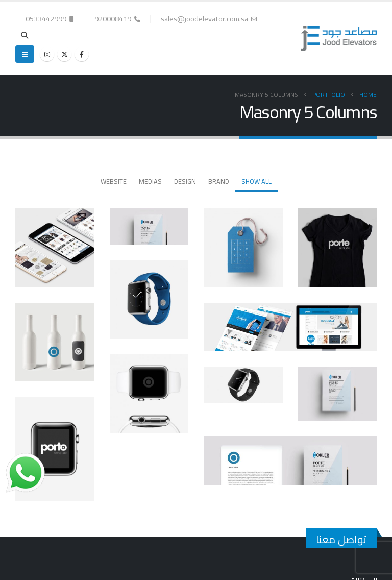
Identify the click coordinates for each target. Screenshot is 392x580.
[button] (25, 35)
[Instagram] (47, 54)
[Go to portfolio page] (338, 248)
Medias (150, 181)
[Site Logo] (339, 38)
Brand (219, 181)
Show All (256, 181)
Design (185, 181)
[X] (64, 54)
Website (114, 181)
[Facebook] (82, 54)
